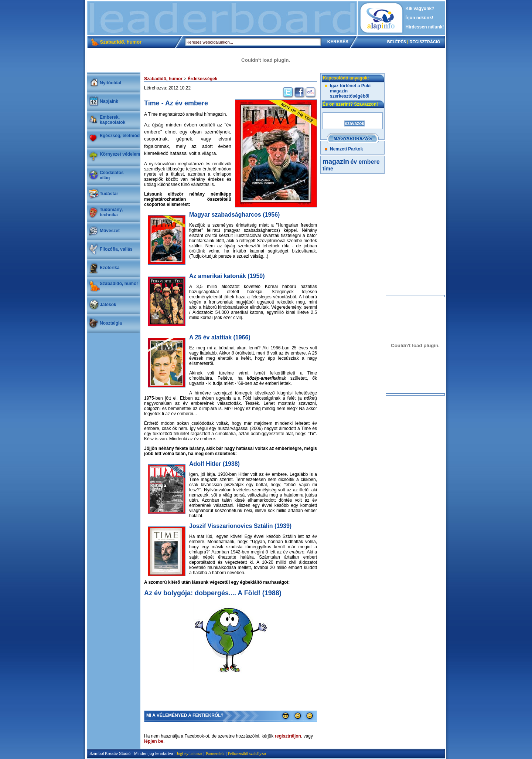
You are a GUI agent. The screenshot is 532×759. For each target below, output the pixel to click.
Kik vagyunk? (420, 9)
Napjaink (109, 101)
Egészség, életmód (120, 136)
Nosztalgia (111, 323)
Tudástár (109, 194)
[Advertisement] (222, 18)
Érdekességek (203, 79)
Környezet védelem (120, 154)
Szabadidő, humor (119, 284)
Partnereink (215, 753)
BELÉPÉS (397, 42)
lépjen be (154, 741)
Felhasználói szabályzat (247, 753)
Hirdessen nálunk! (425, 27)
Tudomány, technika (111, 212)
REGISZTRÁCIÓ (425, 42)
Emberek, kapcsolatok (112, 120)
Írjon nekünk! (420, 18)
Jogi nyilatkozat (190, 753)
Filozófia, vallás (116, 249)
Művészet (110, 231)
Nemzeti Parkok (346, 149)
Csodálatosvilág (112, 175)
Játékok (108, 305)
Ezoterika (110, 268)
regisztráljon (288, 736)
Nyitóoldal (110, 83)
